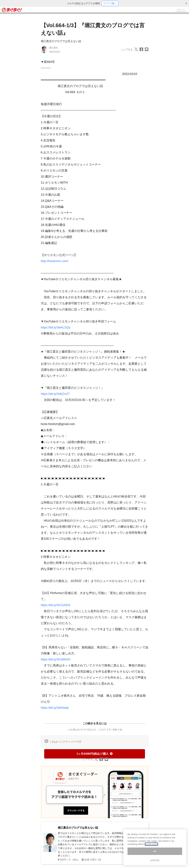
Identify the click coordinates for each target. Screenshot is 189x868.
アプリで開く (110, 4)
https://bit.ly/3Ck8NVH (56, 660)
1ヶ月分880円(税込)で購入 (94, 754)
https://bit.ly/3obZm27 (55, 394)
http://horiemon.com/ (55, 261)
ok (155, 851)
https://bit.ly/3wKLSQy (56, 328)
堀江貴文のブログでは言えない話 (61, 41)
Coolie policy (151, 844)
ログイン (180, 10)
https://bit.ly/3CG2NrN (56, 605)
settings (155, 860)
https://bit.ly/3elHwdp (55, 708)
